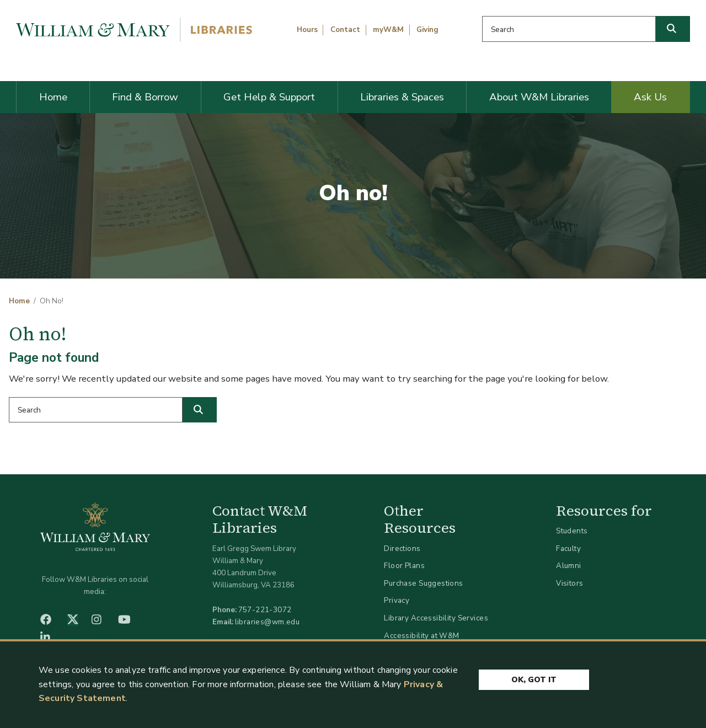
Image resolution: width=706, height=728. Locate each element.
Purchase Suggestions (423, 583)
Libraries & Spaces (402, 97)
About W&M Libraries (539, 97)
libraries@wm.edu (268, 622)
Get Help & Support (269, 97)
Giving (427, 30)
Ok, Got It (534, 680)
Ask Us (650, 97)
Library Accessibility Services (436, 618)
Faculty (568, 548)
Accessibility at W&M (421, 636)
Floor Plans (404, 566)
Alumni (569, 566)
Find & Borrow (145, 97)
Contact (345, 30)
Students (572, 531)
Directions (402, 548)
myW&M (388, 30)
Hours (307, 30)
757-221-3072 (265, 610)
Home (53, 97)
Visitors (569, 583)
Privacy (397, 600)
